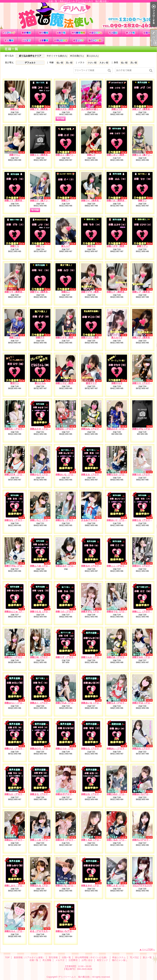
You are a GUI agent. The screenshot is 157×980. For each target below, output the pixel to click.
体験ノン (40, 246)
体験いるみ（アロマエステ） (121, 840)
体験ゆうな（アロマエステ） (121, 611)
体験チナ (40, 337)
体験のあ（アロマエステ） (120, 657)
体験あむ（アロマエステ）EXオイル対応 (76, 429)
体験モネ (91, 246)
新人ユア (66, 246)
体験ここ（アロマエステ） (120, 566)
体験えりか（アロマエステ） (70, 749)
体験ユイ (15, 109)
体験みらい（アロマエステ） (19, 703)
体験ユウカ (117, 109)
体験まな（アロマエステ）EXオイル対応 (50, 794)
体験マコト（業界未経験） (94, 337)
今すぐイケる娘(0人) (57, 56)
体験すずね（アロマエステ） (19, 566)
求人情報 (9, 40)
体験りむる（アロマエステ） (44, 611)
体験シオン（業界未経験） (120, 155)
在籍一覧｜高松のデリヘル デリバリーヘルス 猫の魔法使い (78, 16)
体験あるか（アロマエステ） (70, 566)
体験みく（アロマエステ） (43, 703)
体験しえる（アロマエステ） (121, 886)
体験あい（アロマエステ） (120, 749)
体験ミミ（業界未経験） (42, 155)
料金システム (96, 33)
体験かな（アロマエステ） (69, 520)
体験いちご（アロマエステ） (44, 520)
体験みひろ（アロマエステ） (44, 749)
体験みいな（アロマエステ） (70, 474)
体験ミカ (15, 246)
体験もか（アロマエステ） (18, 794)
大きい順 (104, 63)
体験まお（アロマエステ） (94, 474)
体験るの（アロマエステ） (94, 566)
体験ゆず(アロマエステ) (67, 794)
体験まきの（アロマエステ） (95, 886)
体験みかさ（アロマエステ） (121, 429)
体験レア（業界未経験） (144, 292)
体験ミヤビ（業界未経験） (69, 383)
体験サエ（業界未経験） (42, 292)
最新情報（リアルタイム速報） (26, 33)
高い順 (69, 63)
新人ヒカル (40, 383)
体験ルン (66, 292)
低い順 (60, 63)
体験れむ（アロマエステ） (18, 429)
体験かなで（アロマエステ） (44, 474)
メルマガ (26, 40)
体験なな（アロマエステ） (94, 749)
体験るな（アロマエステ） (18, 520)
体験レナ (91, 155)
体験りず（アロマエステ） (69, 657)
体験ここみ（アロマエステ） (44, 840)
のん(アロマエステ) (142, 886)
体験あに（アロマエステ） (18, 840)
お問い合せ (61, 40)
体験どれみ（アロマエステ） (70, 703)
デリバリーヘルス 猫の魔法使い (75, 977)
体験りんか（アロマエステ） (95, 657)
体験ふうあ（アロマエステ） (44, 566)
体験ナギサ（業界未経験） (69, 337)
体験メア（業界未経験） (144, 337)
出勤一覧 (61, 33)
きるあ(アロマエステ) (92, 520)
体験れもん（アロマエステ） (19, 931)
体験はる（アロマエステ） (94, 794)
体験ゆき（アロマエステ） (69, 840)
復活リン (15, 383)
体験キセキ (117, 383)
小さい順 (92, 63)
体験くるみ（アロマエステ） (95, 840)
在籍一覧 (148, 33)
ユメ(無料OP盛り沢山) (92, 109)
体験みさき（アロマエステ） (44, 429)
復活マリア (91, 383)
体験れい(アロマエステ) (144, 840)
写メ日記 (113, 33)
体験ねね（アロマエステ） (94, 429)
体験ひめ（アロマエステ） (43, 657)
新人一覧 (130, 33)
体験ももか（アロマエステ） (121, 474)
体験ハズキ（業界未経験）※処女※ (124, 246)
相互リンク (78, 40)
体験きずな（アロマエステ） (95, 611)
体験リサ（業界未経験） (17, 292)
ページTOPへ (148, 949)
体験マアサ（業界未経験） (94, 292)
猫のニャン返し (96, 40)
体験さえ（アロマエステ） (18, 749)
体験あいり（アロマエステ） (121, 520)
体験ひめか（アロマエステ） (121, 794)
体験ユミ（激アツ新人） (68, 155)
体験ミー (66, 200)
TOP (9, 33)
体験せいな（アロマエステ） (70, 886)
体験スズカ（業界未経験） (69, 109)
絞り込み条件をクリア (30, 56)
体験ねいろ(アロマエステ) (68, 931)
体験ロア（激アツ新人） (42, 200)
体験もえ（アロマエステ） (120, 703)
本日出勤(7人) (77, 56)
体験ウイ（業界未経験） (93, 200)
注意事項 (44, 40)
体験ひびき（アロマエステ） (19, 474)
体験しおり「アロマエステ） (19, 886)
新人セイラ (117, 337)
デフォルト (30, 63)
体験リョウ (15, 337)
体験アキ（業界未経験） (42, 109)
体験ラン (142, 200)
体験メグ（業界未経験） (144, 109)
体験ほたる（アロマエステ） (44, 886)
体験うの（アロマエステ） (69, 611)
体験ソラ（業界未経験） (17, 200)
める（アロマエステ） (41, 931)
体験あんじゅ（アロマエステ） (20, 611)
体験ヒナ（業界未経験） (119, 292)
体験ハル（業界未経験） (119, 200)
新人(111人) (93, 56)
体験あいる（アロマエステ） (95, 703)
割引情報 (44, 33)
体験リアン (142, 246)
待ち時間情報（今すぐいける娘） (78, 33)
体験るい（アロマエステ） (18, 657)
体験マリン (15, 155)
